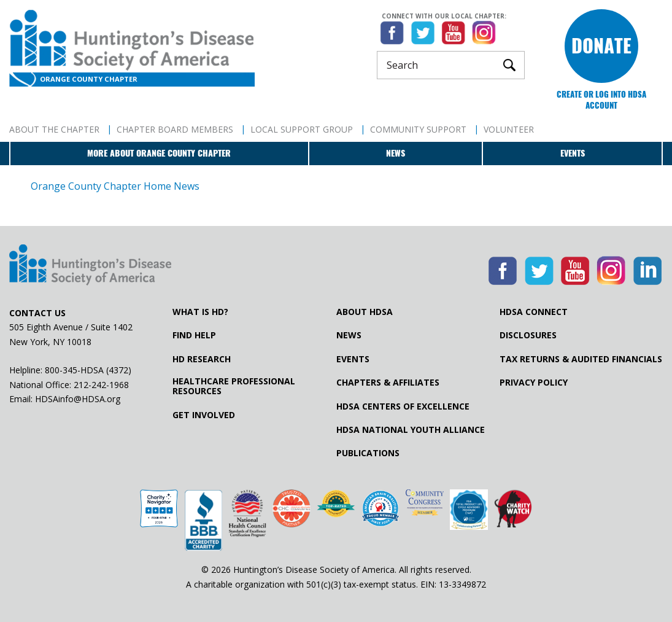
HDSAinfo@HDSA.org (78, 399)
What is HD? (200, 312)
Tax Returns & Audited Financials (581, 359)
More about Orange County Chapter (159, 153)
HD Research (202, 359)
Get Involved (204, 415)
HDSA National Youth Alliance (411, 430)
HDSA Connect (534, 312)
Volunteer (509, 129)
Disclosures (528, 335)
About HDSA (365, 312)
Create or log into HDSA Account (601, 100)
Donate (601, 46)
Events (573, 153)
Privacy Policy (534, 383)
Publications (368, 453)
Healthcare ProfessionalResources (234, 386)
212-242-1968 (101, 385)
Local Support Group (302, 129)
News (396, 153)
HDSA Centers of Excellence (403, 406)
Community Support (418, 129)
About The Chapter (54, 129)
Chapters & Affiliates (388, 383)
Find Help (194, 335)
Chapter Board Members (175, 129)
